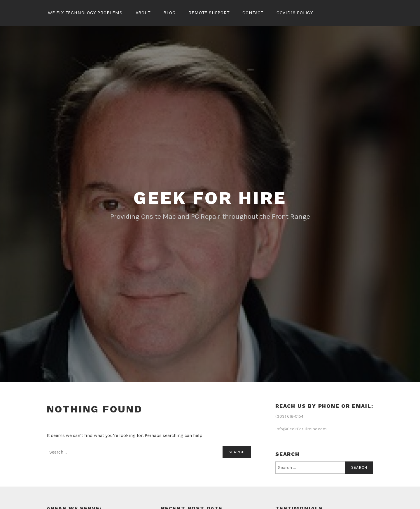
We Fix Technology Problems (85, 13)
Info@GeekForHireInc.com (301, 429)
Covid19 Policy (295, 13)
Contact (253, 13)
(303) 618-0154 (289, 416)
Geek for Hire (210, 198)
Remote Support (209, 13)
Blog (169, 13)
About (143, 13)
